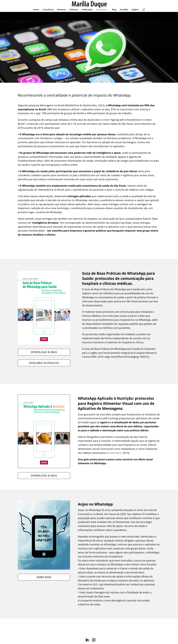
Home (36, 10)
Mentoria (61, 10)
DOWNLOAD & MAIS (44, 352)
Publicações (87, 10)
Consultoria (48, 10)
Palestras (74, 10)
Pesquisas (101, 10)
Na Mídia (124, 10)
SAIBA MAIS (44, 577)
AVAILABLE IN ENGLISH (44, 363)
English (135, 10)
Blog (114, 10)
